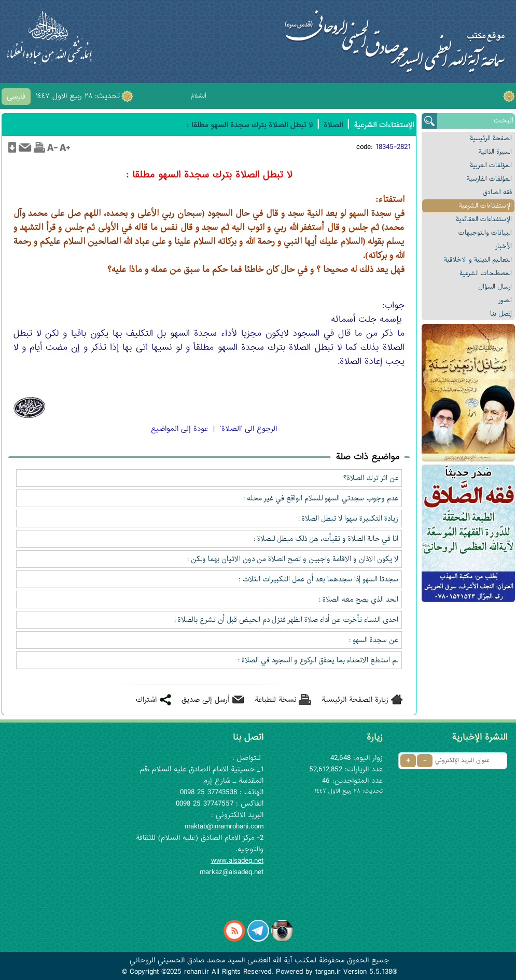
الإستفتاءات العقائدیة (484, 219)
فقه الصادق (497, 192)
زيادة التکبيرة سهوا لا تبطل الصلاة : (348, 519)
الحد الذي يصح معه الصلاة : (359, 600)
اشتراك (146, 700)
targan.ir (328, 972)
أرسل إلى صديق (206, 700)
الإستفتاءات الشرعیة (485, 206)
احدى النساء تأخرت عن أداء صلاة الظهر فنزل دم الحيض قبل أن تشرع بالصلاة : (287, 620)
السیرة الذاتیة (495, 152)
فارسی (16, 97)
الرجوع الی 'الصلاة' (248, 429)
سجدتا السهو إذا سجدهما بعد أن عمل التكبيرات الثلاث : (319, 579)
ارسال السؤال (495, 287)
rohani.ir (197, 972)
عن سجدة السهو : (374, 640)
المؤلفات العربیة (491, 165)
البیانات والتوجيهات (485, 233)
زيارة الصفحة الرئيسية (355, 700)
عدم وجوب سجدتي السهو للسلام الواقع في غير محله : (321, 498)
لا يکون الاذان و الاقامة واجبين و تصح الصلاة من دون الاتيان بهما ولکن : (293, 559)
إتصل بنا (501, 314)
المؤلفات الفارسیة (489, 179)
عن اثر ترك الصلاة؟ (371, 478)
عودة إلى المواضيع (179, 429)
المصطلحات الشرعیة (486, 273)
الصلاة (333, 125)
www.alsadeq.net (237, 861)
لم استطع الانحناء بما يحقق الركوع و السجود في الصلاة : (318, 660)
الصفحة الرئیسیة (491, 138)
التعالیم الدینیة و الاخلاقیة (478, 260)
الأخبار (504, 246)
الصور (505, 300)
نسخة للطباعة (276, 700)
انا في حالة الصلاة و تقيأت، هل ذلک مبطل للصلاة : (326, 539)
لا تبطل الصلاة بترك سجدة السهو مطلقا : (250, 125)
